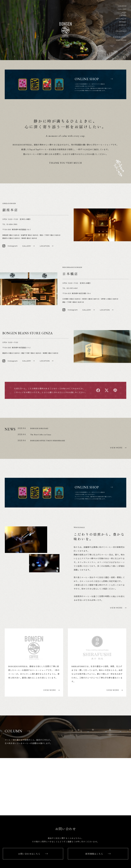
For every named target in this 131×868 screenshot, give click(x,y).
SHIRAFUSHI (121, 40)
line (115, 390)
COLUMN (123, 15)
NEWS (124, 12)
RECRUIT (123, 22)
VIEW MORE (116, 448)
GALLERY (122, 9)
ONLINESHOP (121, 31)
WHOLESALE (121, 19)
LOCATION (122, 6)
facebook (98, 390)
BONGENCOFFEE (120, 37)
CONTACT (123, 25)
